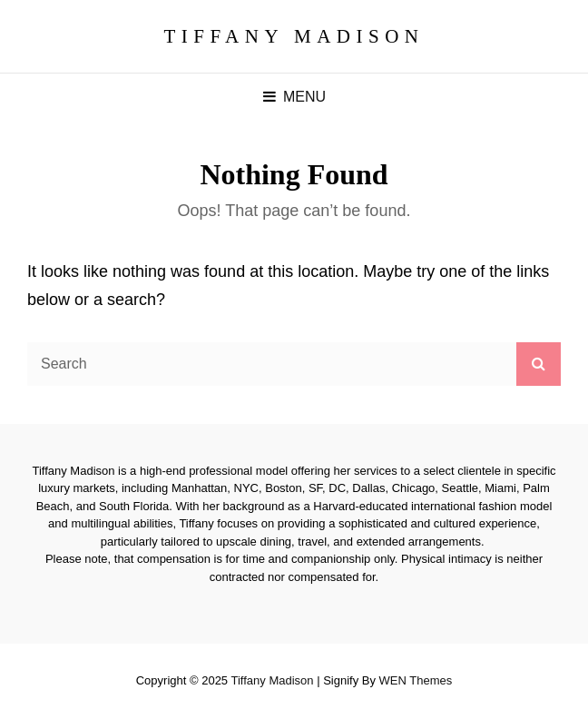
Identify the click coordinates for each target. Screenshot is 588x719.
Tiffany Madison (294, 36)
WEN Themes (416, 680)
